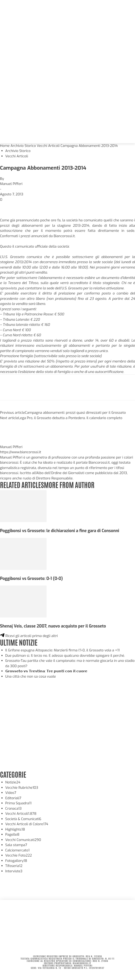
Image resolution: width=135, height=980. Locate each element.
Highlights (15, 829)
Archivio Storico (23, 146)
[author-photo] (11, 442)
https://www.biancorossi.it (21, 452)
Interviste (14, 871)
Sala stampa (16, 845)
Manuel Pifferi (11, 184)
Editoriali (13, 798)
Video (11, 793)
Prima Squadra (19, 803)
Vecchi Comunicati (23, 840)
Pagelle (12, 834)
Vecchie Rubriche (22, 788)
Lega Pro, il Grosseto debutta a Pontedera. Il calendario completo (70, 418)
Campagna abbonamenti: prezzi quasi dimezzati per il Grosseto (75, 413)
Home (5, 146)
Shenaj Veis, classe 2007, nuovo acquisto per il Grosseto (53, 626)
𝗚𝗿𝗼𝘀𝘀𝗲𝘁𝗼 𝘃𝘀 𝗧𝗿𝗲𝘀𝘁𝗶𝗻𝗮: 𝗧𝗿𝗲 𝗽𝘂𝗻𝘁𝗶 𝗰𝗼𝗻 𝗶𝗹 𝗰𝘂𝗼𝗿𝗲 (46, 671)
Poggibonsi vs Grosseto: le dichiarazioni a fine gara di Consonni (60, 531)
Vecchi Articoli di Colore (27, 824)
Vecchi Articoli (48, 146)
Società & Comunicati (23, 819)
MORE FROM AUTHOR (69, 484)
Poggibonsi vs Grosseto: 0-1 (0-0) (31, 579)
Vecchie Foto (19, 855)
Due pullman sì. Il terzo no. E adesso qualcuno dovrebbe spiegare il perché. (65, 656)
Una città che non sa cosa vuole (31, 676)
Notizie (13, 782)
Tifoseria (14, 866)
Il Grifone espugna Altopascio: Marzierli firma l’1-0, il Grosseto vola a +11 (63, 650)
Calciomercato (17, 850)
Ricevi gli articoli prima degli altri (29, 636)
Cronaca (13, 809)
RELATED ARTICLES (22, 484)
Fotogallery (16, 861)
